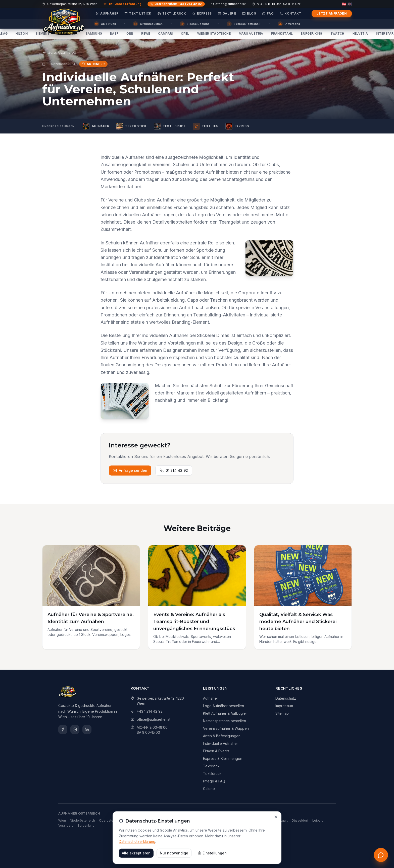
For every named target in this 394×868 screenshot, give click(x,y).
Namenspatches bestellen (225, 721)
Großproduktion (148, 24)
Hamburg (237, 820)
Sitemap (282, 713)
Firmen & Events (216, 751)
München (219, 820)
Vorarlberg (66, 825)
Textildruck (172, 13)
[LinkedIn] (87, 729)
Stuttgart (281, 820)
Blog (249, 13)
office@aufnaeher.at (228, 4)
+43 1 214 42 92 (150, 711)
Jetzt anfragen (332, 13)
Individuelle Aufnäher (220, 743)
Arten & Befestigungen (222, 736)
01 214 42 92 (174, 470)
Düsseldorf (300, 820)
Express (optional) (244, 24)
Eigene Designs (195, 24)
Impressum (284, 706)
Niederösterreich (82, 820)
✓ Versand (289, 24)
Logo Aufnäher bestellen (224, 706)
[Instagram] (75, 729)
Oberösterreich (110, 820)
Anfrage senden (130, 470)
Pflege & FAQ (214, 781)
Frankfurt (265, 820)
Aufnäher (107, 13)
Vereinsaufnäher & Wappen (226, 728)
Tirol (182, 820)
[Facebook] (63, 729)
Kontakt (290, 13)
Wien (62, 820)
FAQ (268, 13)
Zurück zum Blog (59, 52)
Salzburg (168, 820)
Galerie (227, 13)
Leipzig (318, 820)
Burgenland (86, 825)
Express (202, 13)
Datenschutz (286, 698)
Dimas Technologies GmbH (195, 850)
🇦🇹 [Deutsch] (344, 4)
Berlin (204, 820)
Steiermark (134, 820)
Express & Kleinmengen (223, 758)
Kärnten (151, 820)
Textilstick (138, 13)
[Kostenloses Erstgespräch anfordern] (381, 855)
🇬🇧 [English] (350, 4)
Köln (251, 820)
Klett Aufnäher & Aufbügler (225, 713)
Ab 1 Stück (105, 24)
